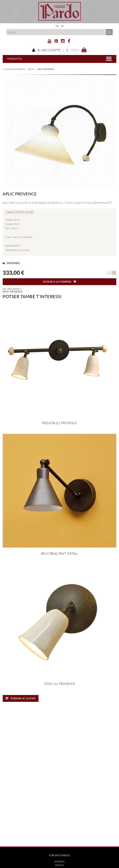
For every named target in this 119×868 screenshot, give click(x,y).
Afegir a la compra (59, 282)
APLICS (31, 69)
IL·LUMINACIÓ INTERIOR (14, 69)
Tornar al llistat (21, 698)
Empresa (60, 862)
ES (62, 26)
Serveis (60, 865)
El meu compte (46, 50)
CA (57, 26)
